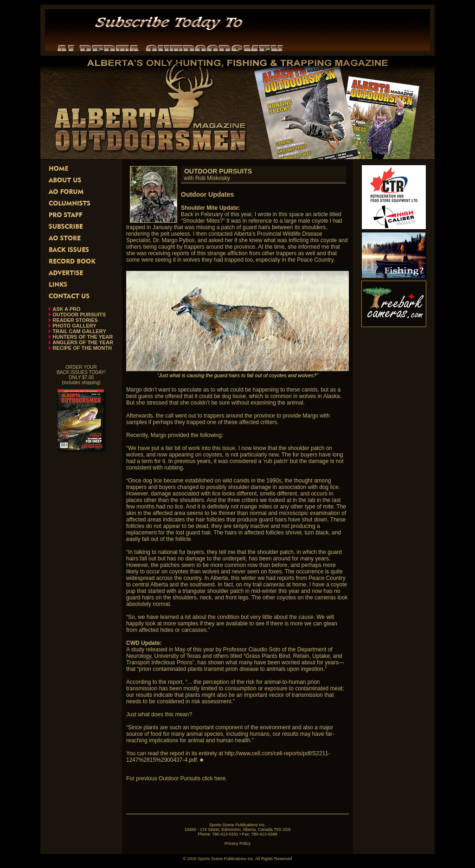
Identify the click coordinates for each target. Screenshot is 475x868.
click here (214, 778)
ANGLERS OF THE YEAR (83, 342)
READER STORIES (75, 320)
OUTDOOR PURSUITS (79, 315)
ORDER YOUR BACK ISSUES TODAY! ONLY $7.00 (81, 372)
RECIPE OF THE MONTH (82, 348)
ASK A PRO (66, 309)
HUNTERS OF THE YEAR (83, 337)
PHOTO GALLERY (74, 326)
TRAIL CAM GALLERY (79, 331)
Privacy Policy (237, 843)
